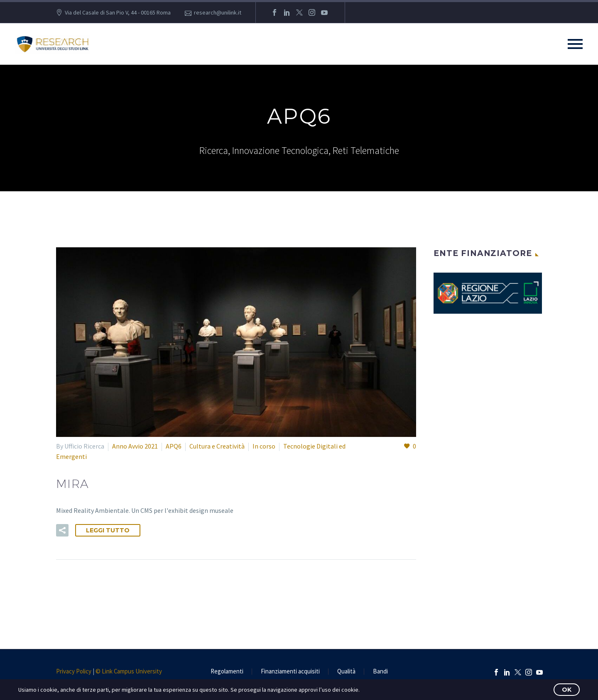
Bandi (380, 672)
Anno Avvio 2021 (135, 446)
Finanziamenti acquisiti (290, 672)
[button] (62, 530)
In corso (264, 446)
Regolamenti (227, 672)
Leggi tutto (108, 530)
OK (567, 690)
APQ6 (174, 446)
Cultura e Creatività (217, 446)
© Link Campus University (129, 671)
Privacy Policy (74, 671)
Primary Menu (575, 44)
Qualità (346, 672)
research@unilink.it (218, 12)
